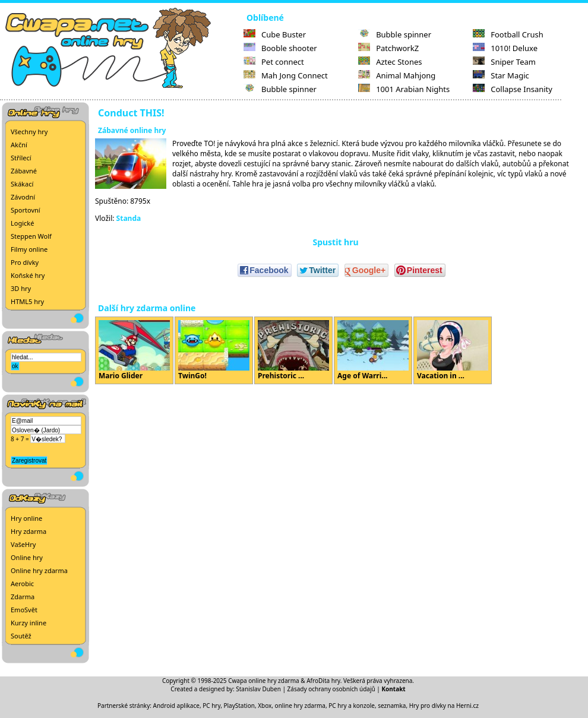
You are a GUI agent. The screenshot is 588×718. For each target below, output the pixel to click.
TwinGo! (214, 350)
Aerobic (22, 583)
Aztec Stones (390, 62)
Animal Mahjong (397, 75)
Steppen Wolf (31, 236)
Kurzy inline (29, 623)
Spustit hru (335, 242)
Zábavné (24, 171)
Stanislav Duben (258, 689)
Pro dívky (25, 262)
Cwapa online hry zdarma (264, 681)
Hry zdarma (29, 531)
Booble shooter (280, 48)
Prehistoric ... (293, 350)
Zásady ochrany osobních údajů (331, 689)
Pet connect (274, 62)
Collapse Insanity (513, 89)
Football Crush (508, 34)
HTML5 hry (27, 301)
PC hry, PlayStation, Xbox (237, 706)
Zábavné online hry (132, 130)
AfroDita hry (323, 681)
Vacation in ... (453, 350)
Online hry (27, 557)
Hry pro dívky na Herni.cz (444, 706)
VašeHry (23, 544)
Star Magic (501, 75)
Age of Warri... (373, 350)
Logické (22, 223)
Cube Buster (275, 34)
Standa (129, 218)
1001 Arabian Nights (404, 89)
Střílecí (21, 158)
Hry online (26, 518)
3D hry (21, 288)
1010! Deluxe (505, 48)
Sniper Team (504, 62)
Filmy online (29, 249)
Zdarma (23, 597)
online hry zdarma (300, 706)
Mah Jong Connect (286, 75)
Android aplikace (176, 706)
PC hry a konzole (352, 706)
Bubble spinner (280, 89)
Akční (19, 145)
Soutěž (21, 636)
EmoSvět (24, 610)
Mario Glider (134, 350)
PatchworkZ (388, 48)
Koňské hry (28, 275)
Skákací (22, 184)
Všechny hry (29, 132)
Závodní (23, 197)
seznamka (392, 706)
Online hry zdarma (39, 570)
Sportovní (26, 210)
